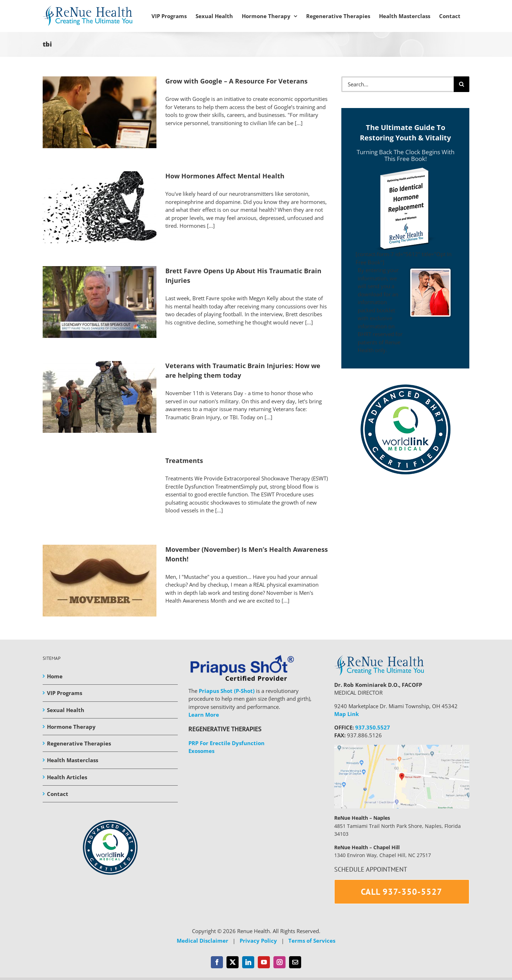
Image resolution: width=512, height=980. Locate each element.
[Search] (462, 84)
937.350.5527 (373, 727)
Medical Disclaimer (202, 941)
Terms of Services (312, 941)
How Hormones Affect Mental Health (225, 176)
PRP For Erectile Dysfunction (226, 743)
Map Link (346, 714)
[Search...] (398, 84)
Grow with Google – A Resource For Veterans (236, 81)
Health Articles (67, 777)
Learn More (204, 715)
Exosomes (201, 751)
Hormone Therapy (71, 727)
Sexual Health (66, 710)
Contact (58, 794)
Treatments (184, 461)
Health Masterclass (73, 760)
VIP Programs (65, 693)
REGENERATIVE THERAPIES (225, 729)
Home (55, 676)
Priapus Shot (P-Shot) (227, 691)
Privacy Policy (258, 941)
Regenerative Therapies (79, 743)
